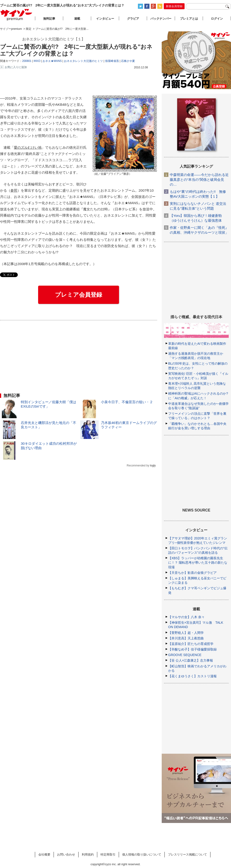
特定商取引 (108, 854)
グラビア (133, 19)
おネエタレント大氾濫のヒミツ (83, 61)
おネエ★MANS (52, 61)
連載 (77, 19)
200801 (27, 61)
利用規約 (88, 854)
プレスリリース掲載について (187, 854)
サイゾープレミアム (16, 15)
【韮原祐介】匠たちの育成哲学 (191, 644)
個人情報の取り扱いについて (142, 854)
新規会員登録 (174, 6)
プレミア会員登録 (79, 295)
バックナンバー (161, 19)
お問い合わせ (66, 854)
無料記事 (49, 19)
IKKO (37, 61)
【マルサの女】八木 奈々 (186, 617)
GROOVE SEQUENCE (185, 655)
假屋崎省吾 (112, 61)
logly (153, 466)
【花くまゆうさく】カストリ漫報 (192, 676)
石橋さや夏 (128, 61)
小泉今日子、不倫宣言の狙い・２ (127, 402)
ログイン (217, 19)
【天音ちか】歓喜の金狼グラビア (192, 573)
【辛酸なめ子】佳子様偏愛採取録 (192, 649)
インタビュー (105, 19)
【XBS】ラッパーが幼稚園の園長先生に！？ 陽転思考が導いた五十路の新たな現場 (198, 563)
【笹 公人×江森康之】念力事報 (191, 660)
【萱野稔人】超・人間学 (186, 633)
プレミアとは (189, 19)
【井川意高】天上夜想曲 (186, 638)
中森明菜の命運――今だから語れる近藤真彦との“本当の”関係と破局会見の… (199, 180)
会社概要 (44, 854)
